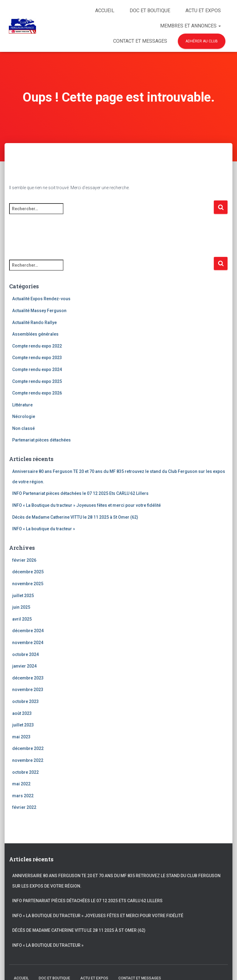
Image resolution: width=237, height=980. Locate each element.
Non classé (23, 428)
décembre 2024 (28, 631)
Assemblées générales (35, 334)
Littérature (22, 405)
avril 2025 (22, 619)
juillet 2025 (23, 596)
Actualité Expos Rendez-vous (41, 299)
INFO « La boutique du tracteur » (44, 529)
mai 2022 (21, 784)
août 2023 (22, 713)
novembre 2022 (28, 760)
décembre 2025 (28, 572)
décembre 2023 (28, 678)
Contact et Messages (140, 41)
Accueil (105, 11)
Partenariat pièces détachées (41, 440)
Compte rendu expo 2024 (37, 369)
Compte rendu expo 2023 (37, 358)
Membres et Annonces (190, 26)
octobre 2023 (25, 701)
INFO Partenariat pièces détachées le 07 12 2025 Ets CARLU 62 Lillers (80, 493)
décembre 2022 (28, 748)
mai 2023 (21, 737)
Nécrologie (24, 416)
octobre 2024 (25, 654)
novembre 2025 (28, 584)
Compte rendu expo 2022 (37, 346)
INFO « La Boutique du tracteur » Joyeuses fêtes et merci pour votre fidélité (87, 505)
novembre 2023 (28, 690)
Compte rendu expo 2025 (37, 381)
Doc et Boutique (150, 11)
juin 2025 (21, 607)
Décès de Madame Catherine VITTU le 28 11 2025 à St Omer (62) (75, 517)
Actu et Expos (203, 11)
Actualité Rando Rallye (34, 322)
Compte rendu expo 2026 (37, 393)
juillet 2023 (23, 725)
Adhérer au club (202, 41)
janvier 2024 (24, 666)
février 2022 (24, 807)
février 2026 (24, 560)
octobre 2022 (25, 772)
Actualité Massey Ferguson (39, 311)
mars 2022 (23, 796)
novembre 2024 (28, 643)
